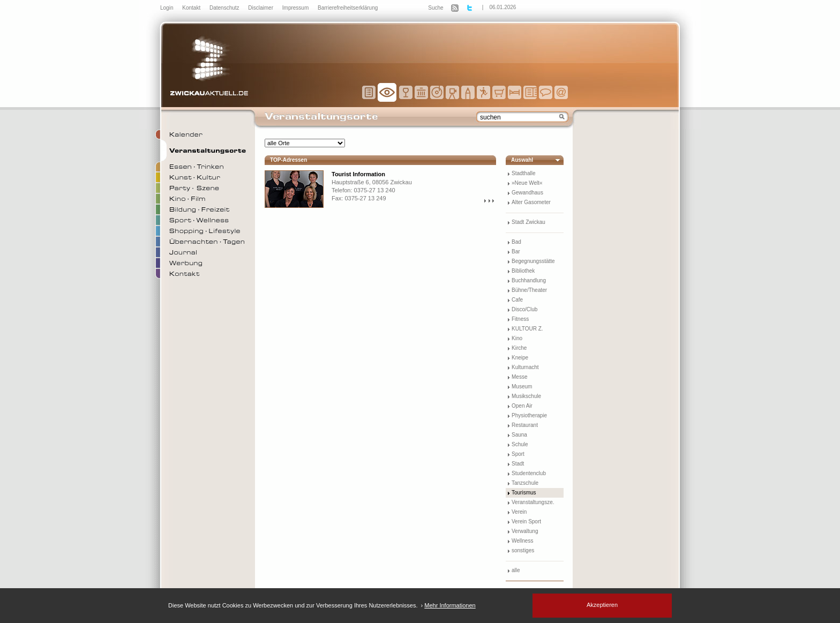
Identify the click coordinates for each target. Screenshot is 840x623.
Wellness (522, 541)
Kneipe (520, 358)
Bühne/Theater (529, 290)
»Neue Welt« (527, 183)
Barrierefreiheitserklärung (348, 8)
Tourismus (524, 493)
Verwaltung (525, 531)
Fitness (520, 319)
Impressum (296, 8)
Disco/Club (524, 309)
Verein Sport (526, 521)
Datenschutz (225, 8)
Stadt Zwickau (528, 222)
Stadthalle (523, 173)
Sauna (519, 435)
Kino (517, 338)
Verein (519, 512)
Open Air (522, 406)
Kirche (519, 348)
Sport (518, 454)
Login (167, 8)
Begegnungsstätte (533, 261)
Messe (519, 377)
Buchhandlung (529, 280)
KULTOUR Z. (527, 329)
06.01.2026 (502, 7)
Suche (436, 8)
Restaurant (525, 425)
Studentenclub (529, 473)
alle (516, 570)
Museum (522, 386)
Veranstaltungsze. (533, 502)
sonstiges (523, 550)
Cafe (517, 300)
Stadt (518, 464)
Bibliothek (523, 271)
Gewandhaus (527, 193)
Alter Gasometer (531, 202)
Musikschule (526, 396)
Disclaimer (261, 8)
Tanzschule (525, 483)
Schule (520, 444)
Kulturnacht (525, 367)
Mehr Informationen (450, 605)
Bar (516, 252)
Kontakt (192, 8)
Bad (516, 242)
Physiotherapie (529, 415)
